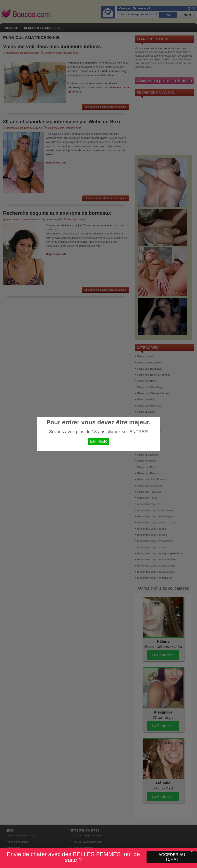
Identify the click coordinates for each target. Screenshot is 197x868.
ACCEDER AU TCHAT (172, 857)
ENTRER (98, 441)
